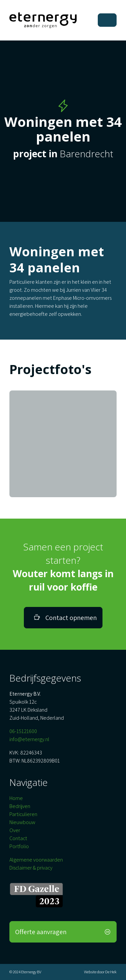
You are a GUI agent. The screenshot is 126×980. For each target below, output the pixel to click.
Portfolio (19, 846)
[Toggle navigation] (107, 20)
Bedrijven (20, 806)
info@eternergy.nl (29, 739)
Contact (18, 838)
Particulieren (23, 814)
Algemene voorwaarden (36, 860)
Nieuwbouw (22, 822)
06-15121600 (23, 731)
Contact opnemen (65, 618)
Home (16, 798)
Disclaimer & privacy (31, 868)
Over (15, 830)
